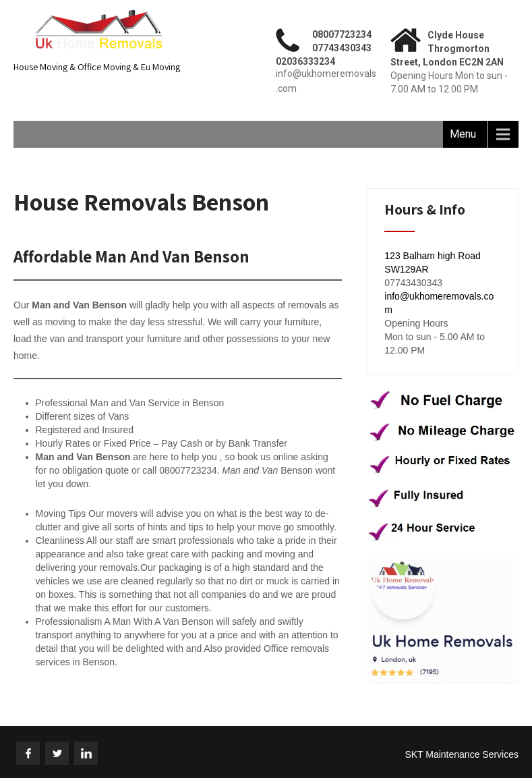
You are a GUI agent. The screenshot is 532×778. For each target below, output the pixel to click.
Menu (463, 134)
